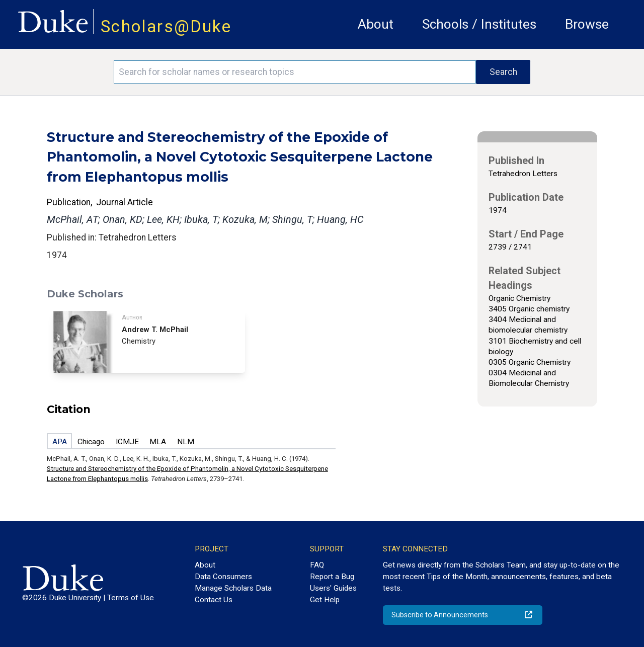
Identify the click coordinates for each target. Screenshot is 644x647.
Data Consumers (223, 577)
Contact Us (214, 600)
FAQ (317, 565)
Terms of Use (131, 598)
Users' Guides (333, 588)
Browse (587, 24)
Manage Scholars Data (233, 588)
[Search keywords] (295, 72)
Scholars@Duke (166, 26)
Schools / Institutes (479, 24)
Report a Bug (332, 577)
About (376, 24)
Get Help (325, 600)
